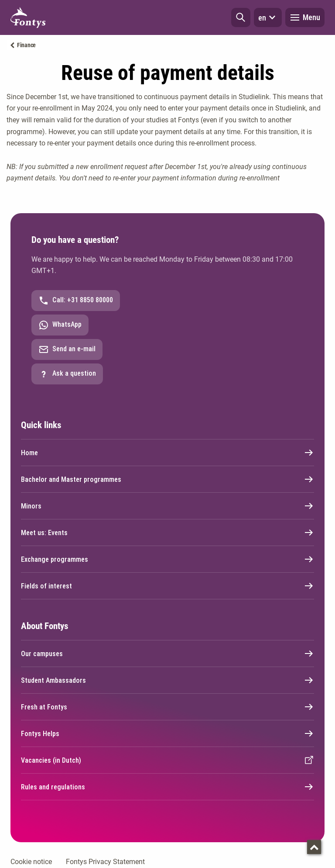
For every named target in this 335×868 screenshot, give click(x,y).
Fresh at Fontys (167, 707)
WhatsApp (60, 325)
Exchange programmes (167, 559)
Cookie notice (31, 862)
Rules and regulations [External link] (167, 787)
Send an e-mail (67, 349)
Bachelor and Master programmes (167, 479)
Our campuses (167, 654)
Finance (26, 45)
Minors (167, 506)
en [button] (268, 17)
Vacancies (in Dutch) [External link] (167, 760)
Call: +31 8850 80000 (76, 301)
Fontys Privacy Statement (105, 862)
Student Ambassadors (167, 680)
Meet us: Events (167, 533)
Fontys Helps (167, 733)
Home (167, 453)
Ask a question (67, 374)
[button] (241, 17)
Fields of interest (167, 586)
